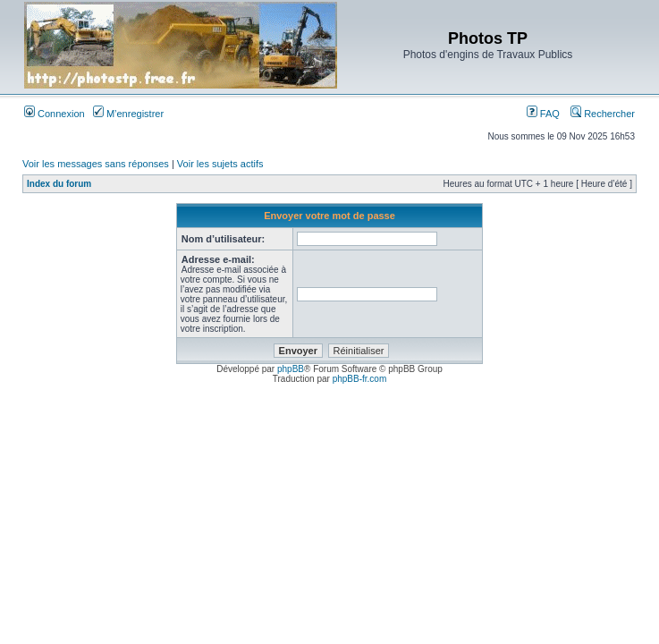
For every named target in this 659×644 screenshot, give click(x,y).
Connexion (55, 114)
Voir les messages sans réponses (96, 164)
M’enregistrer (128, 114)
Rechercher (603, 114)
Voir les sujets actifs (220, 164)
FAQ (543, 114)
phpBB (291, 369)
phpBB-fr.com (360, 379)
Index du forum (59, 184)
